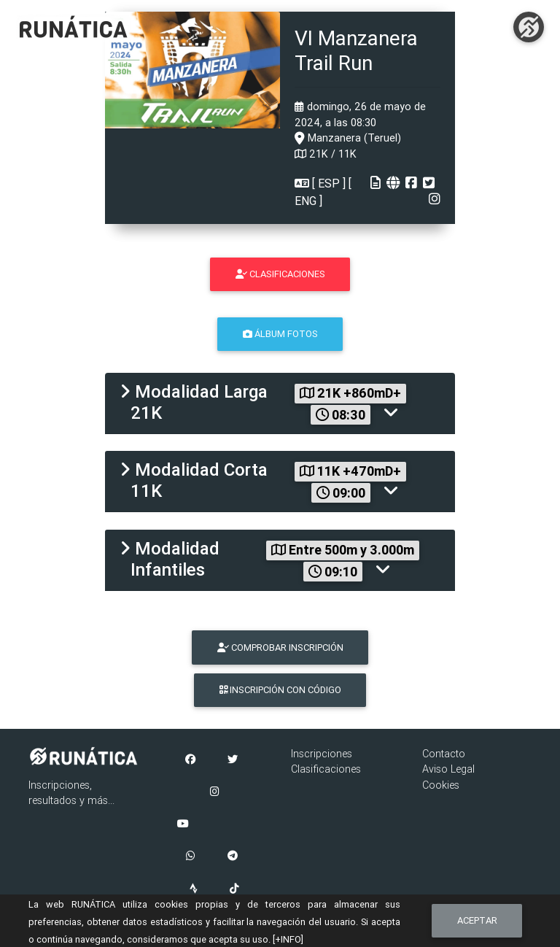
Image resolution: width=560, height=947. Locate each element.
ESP (329, 183)
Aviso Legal (448, 769)
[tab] (280, 403)
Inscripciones (322, 754)
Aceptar (477, 920)
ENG (307, 201)
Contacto (444, 754)
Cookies (441, 785)
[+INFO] (288, 939)
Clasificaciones (326, 769)
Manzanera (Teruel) (348, 138)
